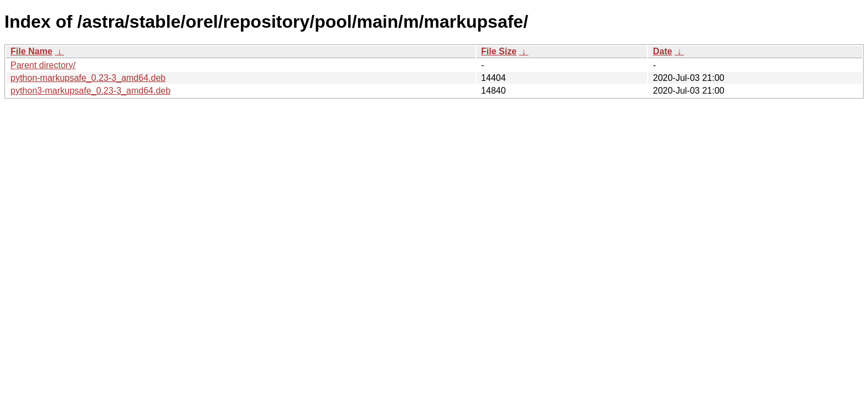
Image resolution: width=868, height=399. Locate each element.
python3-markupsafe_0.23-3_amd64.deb (91, 91)
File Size (499, 51)
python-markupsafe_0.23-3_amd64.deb (88, 78)
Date (662, 51)
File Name (32, 51)
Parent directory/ (43, 65)
